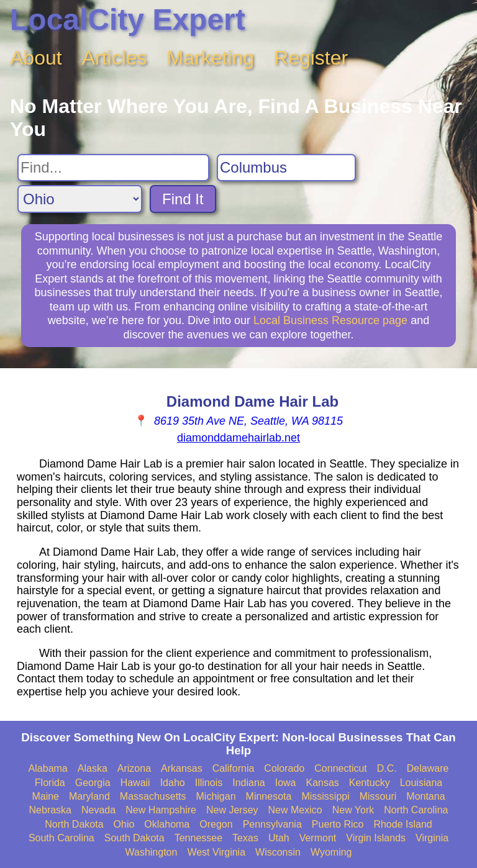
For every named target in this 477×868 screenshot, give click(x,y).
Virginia (432, 838)
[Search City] (286, 168)
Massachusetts (153, 796)
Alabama (48, 768)
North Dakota (74, 824)
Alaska (93, 768)
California (234, 768)
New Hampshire (161, 810)
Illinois (209, 783)
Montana (425, 796)
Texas (245, 838)
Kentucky (370, 783)
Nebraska (50, 810)
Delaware (428, 768)
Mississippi (325, 796)
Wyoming (331, 852)
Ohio (124, 824)
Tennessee (198, 838)
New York (353, 810)
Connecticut (341, 768)
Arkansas (182, 768)
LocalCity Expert (128, 20)
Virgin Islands (376, 838)
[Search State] (80, 199)
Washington (151, 852)
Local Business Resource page (330, 320)
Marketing (211, 58)
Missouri (378, 796)
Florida (50, 783)
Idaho (173, 783)
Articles (115, 58)
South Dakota (134, 838)
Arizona (134, 768)
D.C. (387, 768)
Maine (45, 796)
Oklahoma (167, 824)
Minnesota (269, 796)
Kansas (322, 783)
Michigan (216, 796)
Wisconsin (278, 852)
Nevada (98, 810)
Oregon (216, 824)
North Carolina (416, 810)
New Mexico (295, 810)
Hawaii (135, 783)
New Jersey (232, 810)
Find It (183, 199)
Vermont (318, 838)
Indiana (249, 783)
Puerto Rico (338, 824)
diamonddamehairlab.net (238, 438)
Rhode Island (402, 824)
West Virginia (216, 852)
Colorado (284, 768)
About (36, 58)
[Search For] (113, 168)
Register (311, 58)
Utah (279, 838)
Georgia (93, 783)
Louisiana (421, 783)
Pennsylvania (272, 824)
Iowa (286, 783)
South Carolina (61, 838)
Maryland (89, 796)
